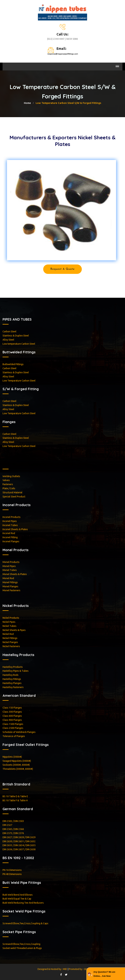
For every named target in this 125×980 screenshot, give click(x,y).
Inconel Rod (9, 533)
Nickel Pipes (9, 622)
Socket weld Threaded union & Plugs (22, 948)
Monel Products (11, 562)
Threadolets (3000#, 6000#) (18, 769)
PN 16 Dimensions (12, 870)
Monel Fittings (10, 582)
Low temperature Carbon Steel (19, 344)
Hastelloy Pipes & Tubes (16, 671)
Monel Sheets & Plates (15, 574)
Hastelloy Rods (11, 675)
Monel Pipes (9, 566)
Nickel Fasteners (11, 646)
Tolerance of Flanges (14, 736)
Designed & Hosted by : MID (53, 969)
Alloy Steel (8, 340)
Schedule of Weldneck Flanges (19, 732)
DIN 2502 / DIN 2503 (13, 821)
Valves (6, 480)
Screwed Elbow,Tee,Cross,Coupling (21, 944)
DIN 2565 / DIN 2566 (13, 829)
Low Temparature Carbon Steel (19, 381)
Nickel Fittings (10, 638)
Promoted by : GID (78, 969)
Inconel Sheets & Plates (15, 529)
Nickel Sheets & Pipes (14, 630)
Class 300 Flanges (12, 712)
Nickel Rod (8, 634)
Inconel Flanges (11, 541)
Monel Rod (8, 578)
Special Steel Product (14, 497)
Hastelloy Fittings (12, 679)
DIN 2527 (7, 825)
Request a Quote (62, 269)
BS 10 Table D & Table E (15, 796)
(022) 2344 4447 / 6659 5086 (62, 39)
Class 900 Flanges (12, 720)
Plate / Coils (9, 488)
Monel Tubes (10, 570)
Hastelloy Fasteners (13, 687)
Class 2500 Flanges (13, 728)
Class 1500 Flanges (13, 724)
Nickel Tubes (9, 626)
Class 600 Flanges (12, 716)
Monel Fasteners (11, 590)
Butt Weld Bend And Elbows (18, 895)
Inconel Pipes (10, 521)
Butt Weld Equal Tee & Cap (17, 899)
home (27, 103)
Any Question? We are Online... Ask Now (104, 974)
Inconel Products (12, 517)
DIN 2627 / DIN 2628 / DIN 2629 (19, 837)
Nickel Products (11, 618)
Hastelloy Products (13, 667)
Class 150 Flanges (12, 708)
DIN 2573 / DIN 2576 (13, 833)
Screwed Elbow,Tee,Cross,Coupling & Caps (25, 923)
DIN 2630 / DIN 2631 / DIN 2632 (19, 841)
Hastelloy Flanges (12, 683)
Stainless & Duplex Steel (16, 336)
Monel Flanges (10, 586)
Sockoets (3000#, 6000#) (16, 765)
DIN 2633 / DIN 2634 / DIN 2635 (19, 845)
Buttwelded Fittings (13, 364)
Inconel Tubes (10, 525)
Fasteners (8, 484)
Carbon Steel (9, 331)
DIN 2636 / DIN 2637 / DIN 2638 (19, 849)
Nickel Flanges (10, 642)
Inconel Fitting (10, 537)
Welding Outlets (11, 476)
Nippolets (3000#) (12, 757)
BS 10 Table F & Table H (15, 800)
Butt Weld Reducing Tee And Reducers (23, 903)
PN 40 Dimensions (12, 874)
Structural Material (12, 492)
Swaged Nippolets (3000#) (17, 761)
